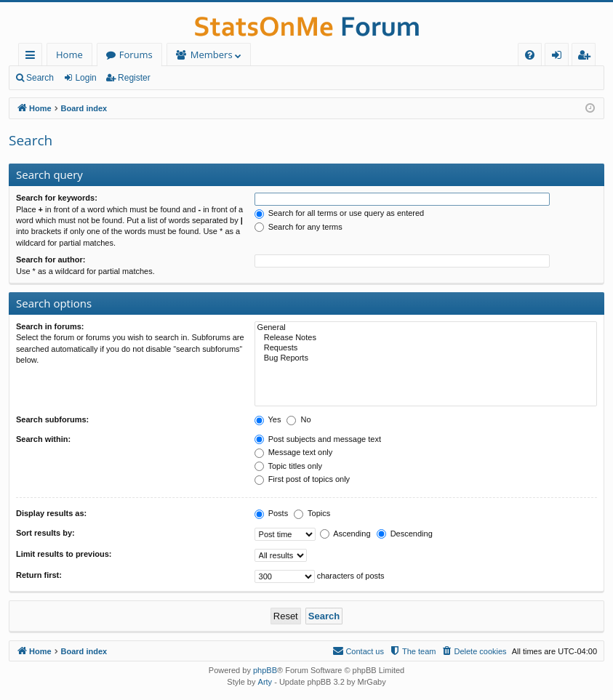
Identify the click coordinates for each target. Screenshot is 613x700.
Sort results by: (45, 533)
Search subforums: (52, 419)
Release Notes (426, 338)
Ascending (345, 534)
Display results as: (51, 513)
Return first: (39, 575)
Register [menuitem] (587, 57)
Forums (136, 55)
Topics (312, 513)
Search (40, 78)
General (426, 328)
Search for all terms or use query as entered (340, 213)
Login (85, 78)
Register (134, 78)
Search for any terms (299, 227)
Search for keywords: (57, 198)
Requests (426, 348)
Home (69, 55)
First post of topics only (303, 479)
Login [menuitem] (560, 57)
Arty (265, 682)
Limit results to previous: (64, 554)
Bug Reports (426, 358)
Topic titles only (288, 466)
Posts (272, 513)
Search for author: (51, 260)
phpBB (265, 670)
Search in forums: (50, 326)
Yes (268, 419)
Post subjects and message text (318, 439)
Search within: (43, 439)
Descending (405, 534)
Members (212, 55)
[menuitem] (530, 55)
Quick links (33, 57)
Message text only (294, 452)
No (299, 419)
